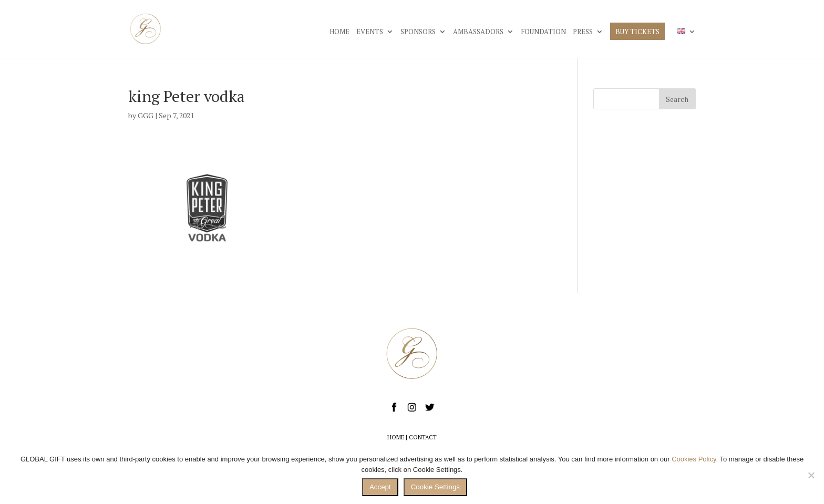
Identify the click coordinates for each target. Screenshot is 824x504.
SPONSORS (418, 32)
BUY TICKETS (637, 32)
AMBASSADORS (478, 32)
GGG (146, 115)
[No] (811, 475)
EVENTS (370, 32)
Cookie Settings (435, 487)
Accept (380, 487)
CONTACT (423, 437)
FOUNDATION (543, 32)
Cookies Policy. (695, 459)
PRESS (583, 32)
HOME (339, 32)
